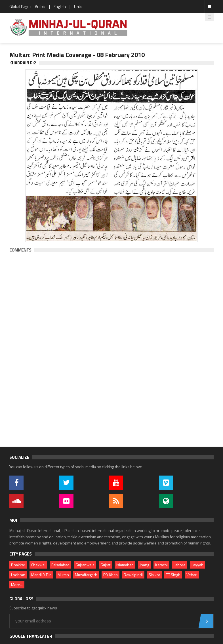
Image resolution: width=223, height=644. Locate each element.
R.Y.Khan (111, 575)
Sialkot (154, 575)
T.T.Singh (173, 575)
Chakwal (38, 565)
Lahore (180, 565)
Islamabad (125, 565)
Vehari (192, 575)
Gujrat (105, 565)
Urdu (78, 6)
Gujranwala (85, 565)
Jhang (144, 565)
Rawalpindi (133, 575)
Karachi (161, 565)
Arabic (40, 6)
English (60, 6)
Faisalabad (60, 565)
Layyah (197, 565)
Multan (63, 575)
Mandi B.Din (41, 575)
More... (17, 585)
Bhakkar (18, 565)
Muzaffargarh (86, 575)
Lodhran (18, 575)
